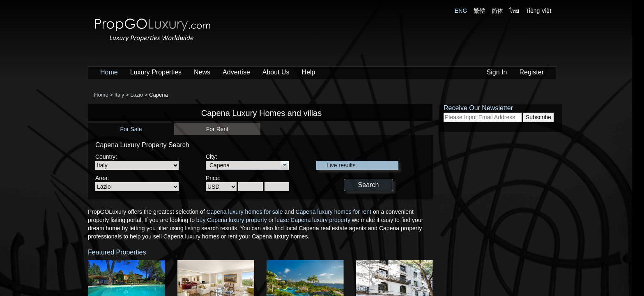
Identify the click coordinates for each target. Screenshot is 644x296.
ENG (461, 11)
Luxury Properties (156, 72)
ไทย (514, 11)
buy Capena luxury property (232, 220)
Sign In (497, 72)
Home (109, 72)
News (202, 72)
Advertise (236, 72)
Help (309, 72)
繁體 (479, 11)
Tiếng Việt (539, 11)
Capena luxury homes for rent (333, 212)
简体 (497, 11)
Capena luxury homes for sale (244, 212)
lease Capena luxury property (313, 220)
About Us (276, 72)
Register (531, 72)
